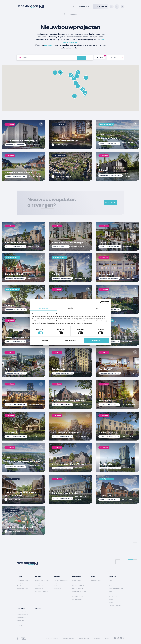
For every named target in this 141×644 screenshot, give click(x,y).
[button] (71, 76)
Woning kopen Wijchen (23, 585)
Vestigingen (21, 608)
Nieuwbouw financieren (79, 591)
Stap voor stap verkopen (42, 580)
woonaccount (53, 45)
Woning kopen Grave (22, 588)
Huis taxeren (57, 588)
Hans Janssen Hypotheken (20, 624)
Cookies (107, 638)
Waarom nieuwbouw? (78, 588)
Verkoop (38, 576)
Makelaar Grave (21, 620)
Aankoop (57, 576)
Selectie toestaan (71, 340)
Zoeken (88, 57)
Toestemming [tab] (44, 308)
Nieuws (111, 594)
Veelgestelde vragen (115, 605)
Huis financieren (58, 585)
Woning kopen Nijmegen (23, 580)
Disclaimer (97, 638)
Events (111, 599)
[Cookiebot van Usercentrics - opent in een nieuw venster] (101, 302)
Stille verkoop (39, 588)
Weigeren (45, 340)
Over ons (113, 576)
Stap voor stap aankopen (61, 580)
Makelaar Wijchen (21, 617)
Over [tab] (98, 308)
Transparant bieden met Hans (42, 592)
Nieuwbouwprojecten (78, 585)
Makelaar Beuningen (22, 614)
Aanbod (19, 576)
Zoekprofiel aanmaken (60, 583)
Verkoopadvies (39, 583)
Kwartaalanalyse (114, 597)
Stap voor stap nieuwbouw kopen (77, 581)
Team (111, 580)
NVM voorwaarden (69, 638)
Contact (112, 602)
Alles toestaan (96, 340)
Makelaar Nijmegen (22, 612)
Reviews (112, 585)
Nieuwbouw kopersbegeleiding (78, 595)
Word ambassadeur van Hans (116, 590)
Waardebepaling (40, 585)
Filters (101, 56)
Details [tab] (70, 308)
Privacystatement (84, 638)
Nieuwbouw (77, 576)
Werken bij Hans (114, 583)
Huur (93, 576)
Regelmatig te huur (96, 580)
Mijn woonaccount (77, 599)
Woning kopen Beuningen (24, 583)
